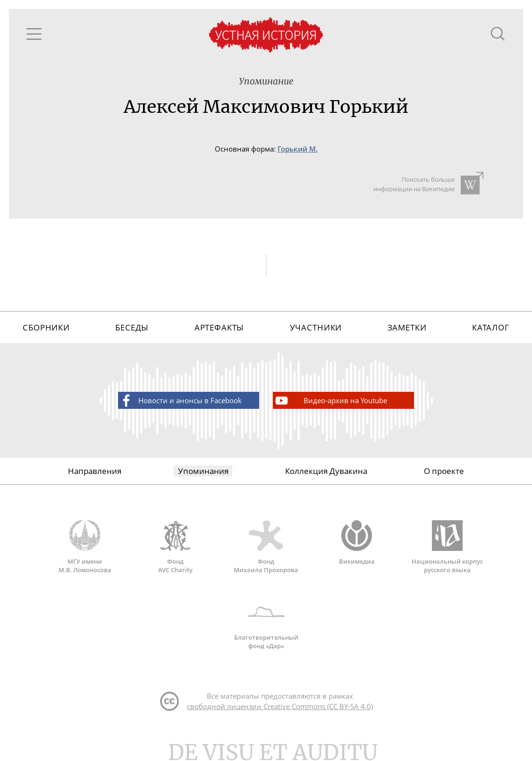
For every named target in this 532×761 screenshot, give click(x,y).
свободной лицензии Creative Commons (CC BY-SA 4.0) (280, 706)
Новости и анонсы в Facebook (180, 401)
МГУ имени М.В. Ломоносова (85, 547)
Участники (316, 327)
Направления (95, 471)
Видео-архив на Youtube (330, 401)
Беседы (132, 327)
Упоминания (203, 471)
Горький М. (298, 149)
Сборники (46, 327)
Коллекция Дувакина (326, 471)
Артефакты (220, 327)
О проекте (444, 471)
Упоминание (266, 81)
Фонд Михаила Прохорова (266, 547)
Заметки (407, 327)
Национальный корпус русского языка (448, 547)
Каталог (491, 327)
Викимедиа (357, 543)
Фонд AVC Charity (176, 547)
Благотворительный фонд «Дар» (266, 623)
